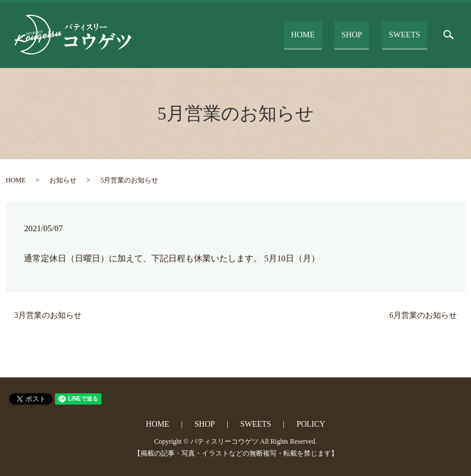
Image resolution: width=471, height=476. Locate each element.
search (448, 35)
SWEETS (409, 34)
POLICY (311, 424)
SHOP (368, 34)
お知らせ (63, 180)
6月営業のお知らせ (423, 315)
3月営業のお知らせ (48, 315)
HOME (330, 34)
